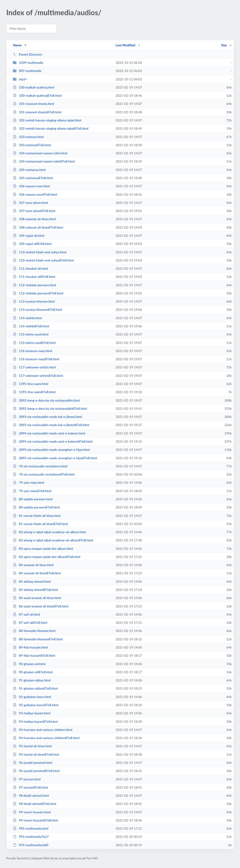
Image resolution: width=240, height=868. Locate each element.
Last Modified (126, 45)
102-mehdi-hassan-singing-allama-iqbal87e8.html (51, 128)
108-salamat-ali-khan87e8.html (38, 227)
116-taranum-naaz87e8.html (36, 359)
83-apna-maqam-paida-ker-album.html (43, 549)
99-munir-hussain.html (32, 812)
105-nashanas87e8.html (33, 178)
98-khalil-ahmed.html (31, 795)
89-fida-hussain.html (30, 647)
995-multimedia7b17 (31, 837)
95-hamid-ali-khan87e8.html (36, 754)
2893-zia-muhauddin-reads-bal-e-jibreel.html (47, 417)
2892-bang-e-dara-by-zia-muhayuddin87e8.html (50, 408)
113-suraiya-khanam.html (34, 301)
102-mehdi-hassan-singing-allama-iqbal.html (47, 120)
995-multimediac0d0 (31, 845)
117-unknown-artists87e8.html (38, 376)
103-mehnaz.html (28, 137)
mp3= (20, 79)
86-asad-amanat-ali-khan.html (37, 598)
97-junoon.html (27, 779)
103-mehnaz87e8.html (32, 145)
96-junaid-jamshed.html (33, 763)
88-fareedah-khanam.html (34, 631)
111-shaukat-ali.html (30, 268)
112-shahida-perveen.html (34, 285)
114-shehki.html (27, 318)
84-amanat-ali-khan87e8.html (37, 573)
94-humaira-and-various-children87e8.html (46, 738)
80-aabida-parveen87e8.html (36, 507)
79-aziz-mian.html (28, 482)
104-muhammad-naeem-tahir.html (40, 153)
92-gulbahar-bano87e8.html (36, 705)
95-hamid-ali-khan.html (32, 746)
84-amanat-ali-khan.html (33, 565)
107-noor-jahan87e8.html (34, 211)
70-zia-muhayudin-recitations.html (40, 466)
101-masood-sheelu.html (33, 104)
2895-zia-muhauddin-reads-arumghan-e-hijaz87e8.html (55, 458)
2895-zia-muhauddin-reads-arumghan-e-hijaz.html (51, 450)
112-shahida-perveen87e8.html (38, 293)
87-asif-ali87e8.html (30, 623)
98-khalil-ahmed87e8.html (34, 804)
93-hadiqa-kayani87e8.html (35, 721)
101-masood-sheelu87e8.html (37, 112)
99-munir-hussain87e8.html (35, 820)
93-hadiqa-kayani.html (32, 713)
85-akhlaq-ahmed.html (32, 581)
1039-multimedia (28, 63)
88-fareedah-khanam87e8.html (38, 639)
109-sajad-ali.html (28, 235)
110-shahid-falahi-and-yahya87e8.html (43, 260)
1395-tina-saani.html (30, 384)
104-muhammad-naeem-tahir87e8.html (44, 161)
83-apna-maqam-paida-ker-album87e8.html (47, 557)
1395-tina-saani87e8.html (34, 392)
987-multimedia (27, 71)
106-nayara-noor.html (31, 186)
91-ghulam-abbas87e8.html (35, 688)
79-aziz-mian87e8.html (32, 491)
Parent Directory (28, 54)
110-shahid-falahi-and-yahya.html (40, 252)
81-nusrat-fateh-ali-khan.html (37, 516)
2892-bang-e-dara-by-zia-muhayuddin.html (46, 400)
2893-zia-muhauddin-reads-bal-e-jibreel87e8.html (51, 425)
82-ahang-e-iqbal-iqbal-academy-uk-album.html (49, 532)
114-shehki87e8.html (31, 326)
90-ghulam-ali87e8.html (33, 672)
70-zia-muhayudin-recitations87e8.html (44, 474)
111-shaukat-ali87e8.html (34, 277)
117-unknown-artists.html (34, 367)
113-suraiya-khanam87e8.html (37, 309)
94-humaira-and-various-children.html (43, 730)
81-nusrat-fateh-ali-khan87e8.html (40, 524)
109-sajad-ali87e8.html (32, 244)
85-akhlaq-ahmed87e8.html (35, 590)
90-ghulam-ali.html (29, 664)
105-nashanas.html (29, 170)
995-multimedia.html (31, 828)
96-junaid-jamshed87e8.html (36, 771)
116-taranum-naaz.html (32, 351)
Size (224, 45)
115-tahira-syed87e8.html (34, 343)
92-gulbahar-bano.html (32, 697)
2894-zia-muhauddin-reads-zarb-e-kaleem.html (49, 433)
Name (17, 45)
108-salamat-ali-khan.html (34, 219)
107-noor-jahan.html (30, 203)
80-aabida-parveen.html (33, 499)
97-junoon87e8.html (30, 787)
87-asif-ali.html (26, 614)
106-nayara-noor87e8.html (35, 194)
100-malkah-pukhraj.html (34, 87)
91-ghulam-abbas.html (32, 680)
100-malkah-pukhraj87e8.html (37, 95)
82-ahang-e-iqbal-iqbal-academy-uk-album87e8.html (53, 540)
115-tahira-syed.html (31, 334)
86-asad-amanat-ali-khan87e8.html (41, 606)
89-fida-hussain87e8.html (34, 655)
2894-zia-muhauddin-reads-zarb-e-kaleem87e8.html (53, 441)
